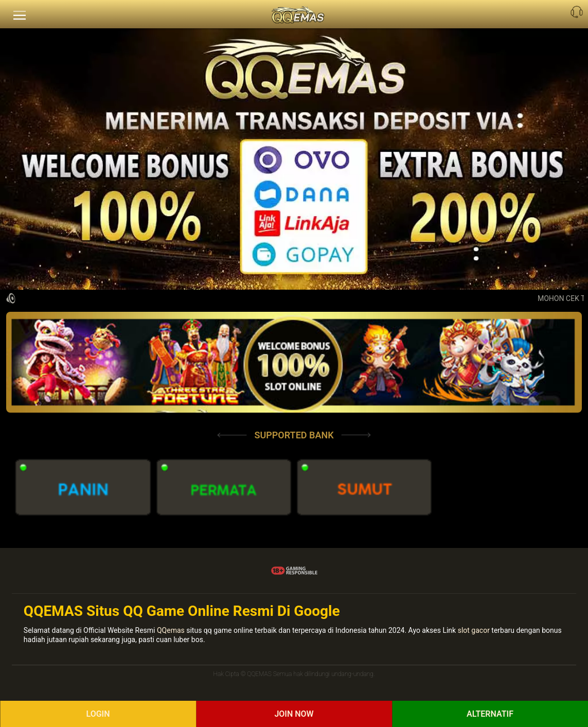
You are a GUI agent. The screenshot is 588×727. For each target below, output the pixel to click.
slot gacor (474, 630)
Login (98, 714)
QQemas (171, 630)
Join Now (294, 714)
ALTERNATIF (490, 714)
